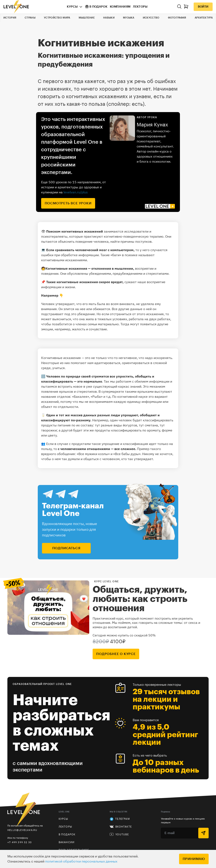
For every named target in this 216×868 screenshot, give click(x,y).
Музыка (129, 18)
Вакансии (67, 842)
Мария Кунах (152, 125)
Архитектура (204, 18)
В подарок (96, 7)
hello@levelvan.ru (22, 830)
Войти (203, 7)
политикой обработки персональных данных (81, 861)
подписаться (66, 548)
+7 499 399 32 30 (20, 842)
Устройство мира (57, 18)
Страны (30, 18)
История (10, 18)
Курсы (72, 7)
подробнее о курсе (116, 654)
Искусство (151, 18)
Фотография (177, 18)
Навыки (109, 18)
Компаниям (120, 7)
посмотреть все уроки (68, 203)
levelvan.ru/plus (76, 192)
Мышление (87, 18)
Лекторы (140, 7)
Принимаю (194, 859)
